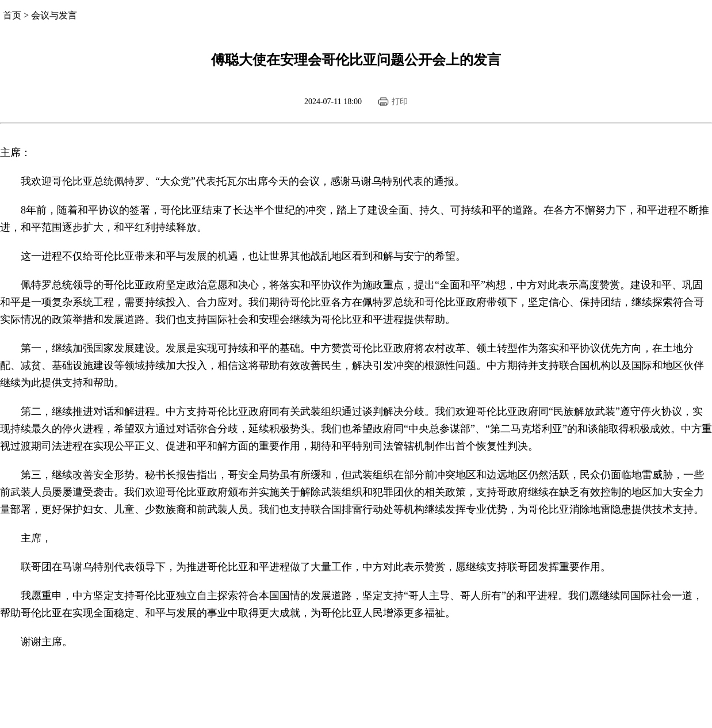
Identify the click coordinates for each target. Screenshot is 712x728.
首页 (12, 15)
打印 (400, 102)
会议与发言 (54, 15)
